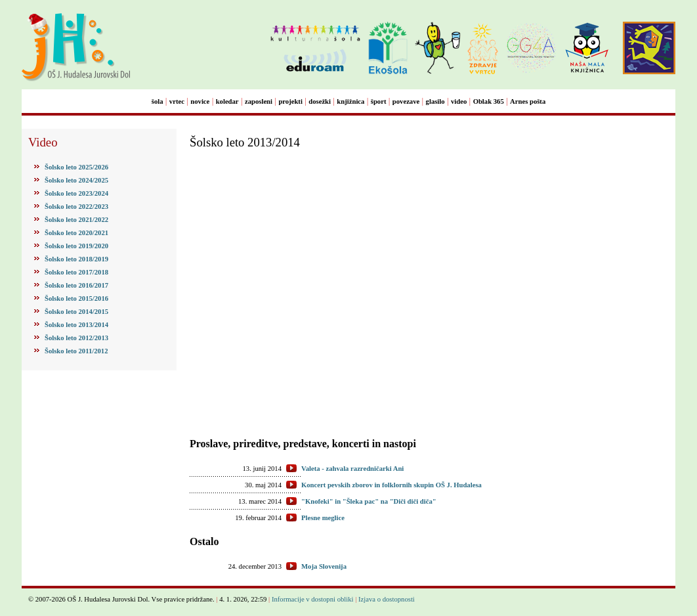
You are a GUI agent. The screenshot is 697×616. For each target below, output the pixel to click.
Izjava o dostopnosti (387, 599)
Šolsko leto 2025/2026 (76, 167)
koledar (227, 101)
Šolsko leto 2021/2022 (76, 220)
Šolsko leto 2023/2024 (76, 193)
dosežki (320, 101)
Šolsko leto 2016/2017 (76, 285)
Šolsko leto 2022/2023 (76, 207)
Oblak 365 (489, 101)
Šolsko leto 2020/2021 (76, 233)
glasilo (435, 101)
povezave (406, 101)
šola (158, 101)
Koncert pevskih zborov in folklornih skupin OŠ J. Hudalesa (391, 485)
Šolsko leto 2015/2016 (76, 298)
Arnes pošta (528, 101)
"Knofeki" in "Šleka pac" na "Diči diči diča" (369, 501)
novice (200, 101)
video (459, 101)
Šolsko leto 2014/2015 (76, 312)
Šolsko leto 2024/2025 (76, 180)
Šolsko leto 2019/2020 (76, 246)
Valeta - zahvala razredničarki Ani (352, 469)
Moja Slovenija (324, 566)
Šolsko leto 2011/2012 (76, 351)
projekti (290, 101)
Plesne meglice (323, 518)
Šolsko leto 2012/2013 (76, 338)
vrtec (177, 101)
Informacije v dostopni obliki (313, 599)
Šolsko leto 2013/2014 (76, 325)
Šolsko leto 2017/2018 (76, 272)
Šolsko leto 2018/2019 (76, 259)
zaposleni (259, 101)
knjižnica (350, 101)
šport (379, 101)
